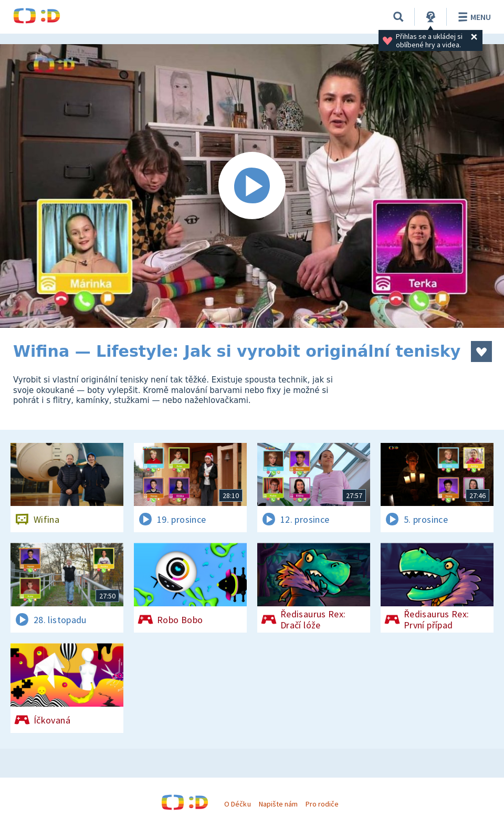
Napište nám (278, 804)
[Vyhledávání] (398, 17)
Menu (473, 17)
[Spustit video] (252, 186)
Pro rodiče (322, 804)
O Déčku (237, 804)
